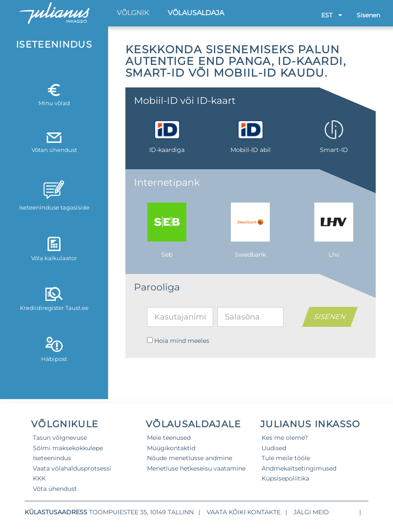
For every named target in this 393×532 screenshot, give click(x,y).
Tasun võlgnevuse (60, 438)
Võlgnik (133, 13)
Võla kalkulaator (54, 249)
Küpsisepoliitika (285, 478)
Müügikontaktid (171, 448)
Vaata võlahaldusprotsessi (72, 468)
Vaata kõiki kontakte (244, 512)
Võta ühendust (55, 489)
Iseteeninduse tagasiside (54, 195)
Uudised (274, 448)
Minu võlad (54, 95)
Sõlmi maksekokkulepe (68, 448)
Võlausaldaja (196, 13)
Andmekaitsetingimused (299, 468)
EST (332, 15)
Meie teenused (169, 438)
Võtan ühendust (54, 143)
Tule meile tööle (286, 458)
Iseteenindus (52, 458)
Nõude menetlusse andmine (190, 458)
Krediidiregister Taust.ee (54, 299)
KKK (39, 478)
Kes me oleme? (285, 438)
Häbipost (54, 349)
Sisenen (368, 15)
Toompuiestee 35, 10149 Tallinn (141, 512)
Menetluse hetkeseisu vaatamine (196, 468)
